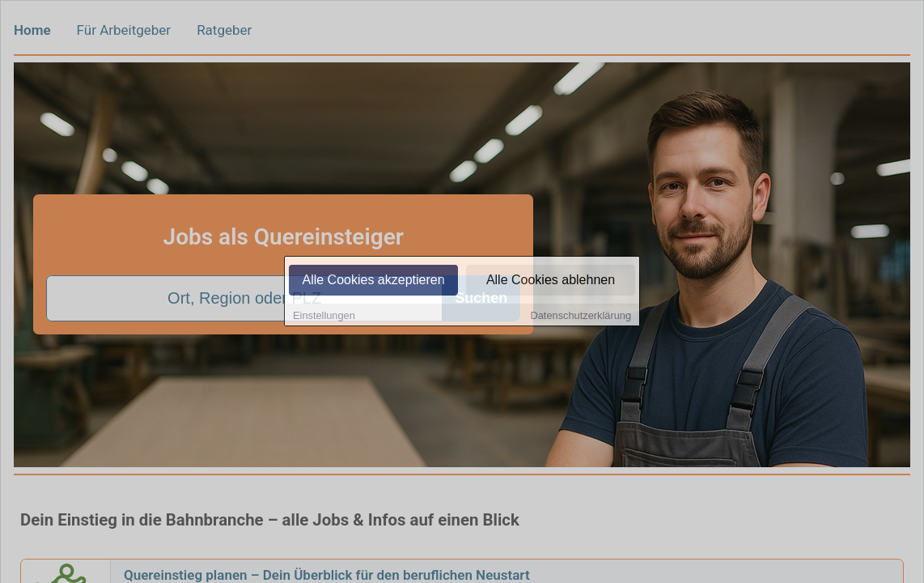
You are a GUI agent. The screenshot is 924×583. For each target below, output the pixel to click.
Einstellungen (324, 316)
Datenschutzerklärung (581, 316)
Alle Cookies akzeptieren (373, 281)
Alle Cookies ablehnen (551, 281)
